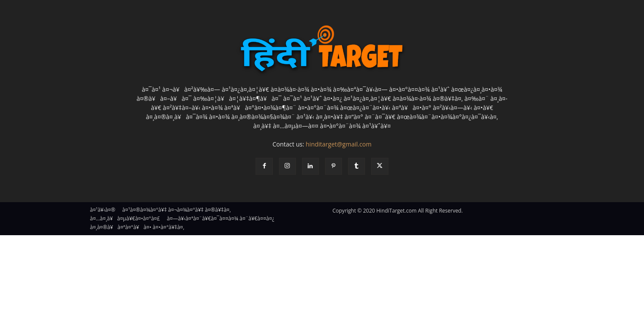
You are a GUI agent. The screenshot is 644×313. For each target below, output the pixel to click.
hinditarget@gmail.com (339, 144)
